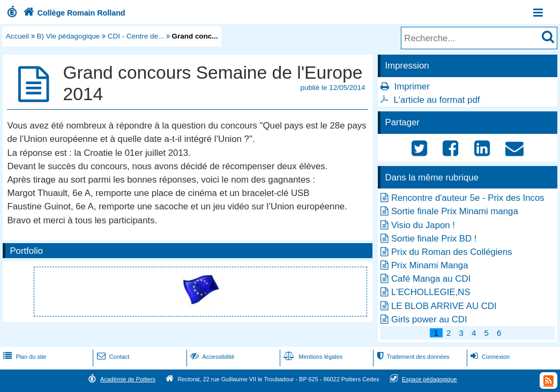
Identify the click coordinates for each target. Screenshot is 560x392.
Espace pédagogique (430, 379)
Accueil (17, 36)
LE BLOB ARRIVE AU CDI (444, 306)
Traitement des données (412, 357)
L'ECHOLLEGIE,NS (431, 292)
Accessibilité (211, 357)
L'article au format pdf (437, 100)
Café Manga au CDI (431, 279)
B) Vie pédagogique (69, 36)
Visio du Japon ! (423, 225)
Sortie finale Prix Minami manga (455, 211)
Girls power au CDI (429, 319)
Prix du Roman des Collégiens (452, 252)
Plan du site (24, 357)
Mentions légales (312, 357)
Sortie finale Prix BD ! (434, 239)
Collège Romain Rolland (73, 13)
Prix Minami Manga (430, 265)
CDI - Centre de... (136, 36)
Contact (112, 357)
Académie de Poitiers (128, 379)
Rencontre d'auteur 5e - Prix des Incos (468, 198)
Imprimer (412, 86)
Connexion (489, 357)
